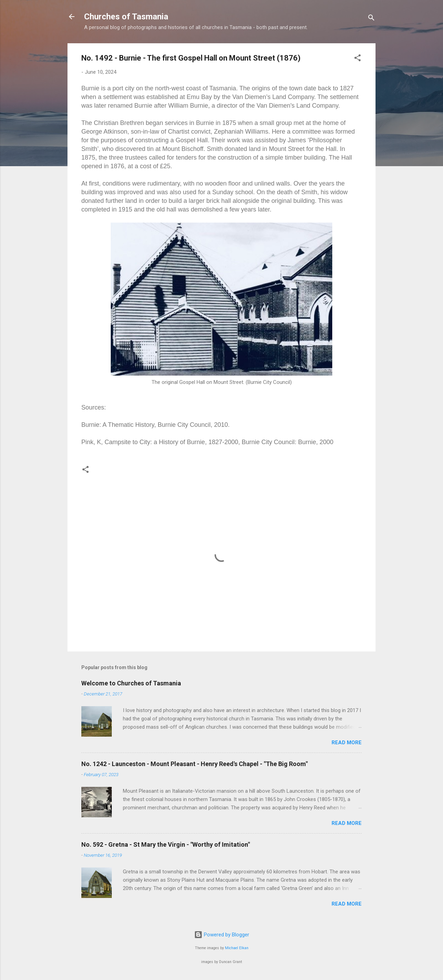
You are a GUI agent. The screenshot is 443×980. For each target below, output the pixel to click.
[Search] (371, 19)
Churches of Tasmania (126, 17)
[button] (358, 59)
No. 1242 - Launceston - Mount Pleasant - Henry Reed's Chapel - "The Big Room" (195, 764)
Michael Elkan (237, 948)
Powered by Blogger (222, 935)
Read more (347, 743)
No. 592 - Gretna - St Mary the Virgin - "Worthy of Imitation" (166, 844)
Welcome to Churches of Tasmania (131, 683)
